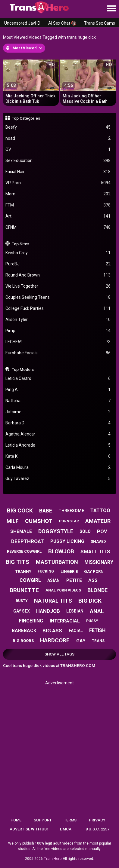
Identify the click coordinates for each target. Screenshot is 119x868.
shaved (98, 541)
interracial (65, 621)
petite (74, 580)
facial (76, 631)
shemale (21, 531)
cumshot (39, 521)
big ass (52, 631)
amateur (98, 521)
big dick (90, 601)
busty (22, 601)
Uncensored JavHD (22, 23)
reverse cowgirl (24, 551)
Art (58, 216)
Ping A (58, 390)
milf (13, 521)
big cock (20, 510)
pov (102, 532)
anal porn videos (63, 590)
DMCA (66, 829)
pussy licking (67, 541)
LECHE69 (58, 342)
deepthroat (28, 541)
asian (53, 580)
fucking (46, 571)
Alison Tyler (58, 320)
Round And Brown (58, 275)
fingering (31, 621)
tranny (23, 572)
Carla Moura (58, 468)
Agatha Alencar (58, 434)
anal (97, 611)
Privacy (97, 820)
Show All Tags (59, 654)
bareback (24, 631)
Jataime (58, 412)
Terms (70, 820)
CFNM (58, 227)
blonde (97, 590)
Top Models (23, 369)
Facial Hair (58, 172)
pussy (92, 621)
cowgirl (30, 580)
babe (46, 511)
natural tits (53, 601)
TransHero (53, 859)
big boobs (23, 641)
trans (98, 641)
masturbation (57, 562)
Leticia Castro (58, 379)
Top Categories (26, 118)
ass (93, 580)
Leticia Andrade (58, 445)
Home (16, 820)
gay (81, 641)
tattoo (100, 510)
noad (58, 138)
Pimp (58, 331)
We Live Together (58, 286)
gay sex (22, 611)
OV (58, 150)
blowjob (61, 551)
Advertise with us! (29, 829)
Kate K (58, 456)
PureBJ (58, 264)
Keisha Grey (58, 253)
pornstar (69, 521)
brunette (24, 590)
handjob (48, 611)
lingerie (69, 572)
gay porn (94, 572)
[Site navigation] (111, 9)
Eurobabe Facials (58, 353)
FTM (58, 205)
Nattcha (58, 401)
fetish (97, 630)
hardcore (55, 640)
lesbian (75, 611)
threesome (71, 511)
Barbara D (58, 423)
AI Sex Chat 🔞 (62, 23)
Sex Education (58, 161)
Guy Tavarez (58, 479)
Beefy (58, 127)
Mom (58, 194)
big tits (17, 562)
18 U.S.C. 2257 (96, 829)
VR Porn (58, 183)
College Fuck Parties (58, 309)
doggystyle (56, 531)
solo (85, 531)
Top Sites (20, 244)
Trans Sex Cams (100, 23)
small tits (95, 552)
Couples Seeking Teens (58, 297)
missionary (99, 562)
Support (43, 820)
